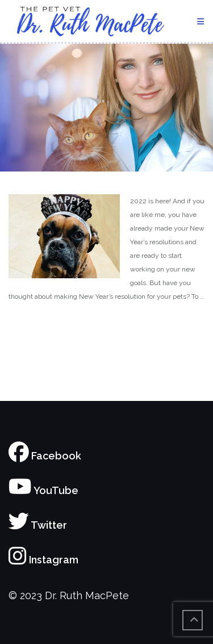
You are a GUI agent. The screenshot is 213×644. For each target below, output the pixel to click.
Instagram (43, 560)
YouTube (43, 490)
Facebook (45, 456)
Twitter (38, 525)
